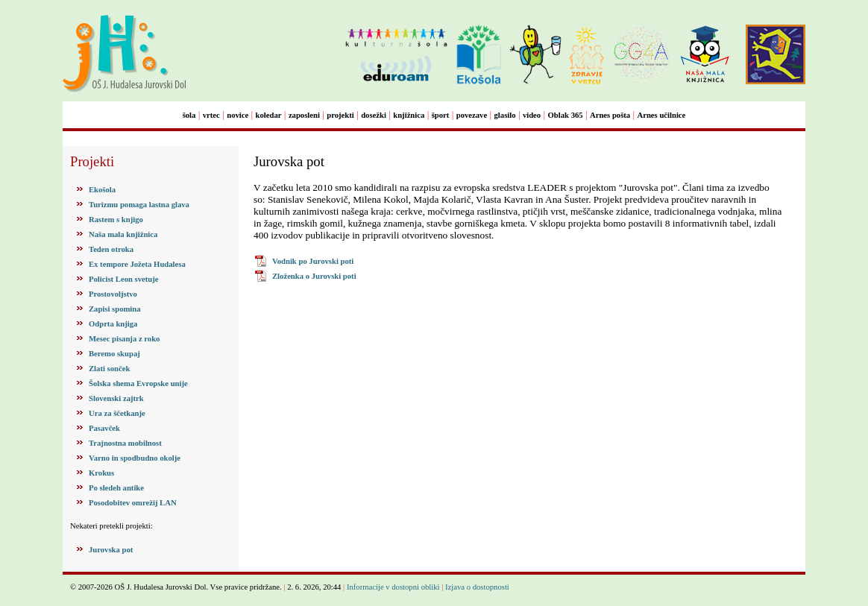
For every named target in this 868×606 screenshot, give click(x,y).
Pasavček (104, 428)
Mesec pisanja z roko (124, 339)
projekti (340, 115)
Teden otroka (111, 249)
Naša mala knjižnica (123, 234)
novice (238, 115)
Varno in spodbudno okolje (135, 458)
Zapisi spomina (115, 309)
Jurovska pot (111, 550)
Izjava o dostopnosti (477, 587)
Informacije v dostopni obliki (393, 587)
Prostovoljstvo (113, 294)
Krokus (101, 473)
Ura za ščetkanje (117, 413)
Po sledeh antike (116, 488)
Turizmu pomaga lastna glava (139, 205)
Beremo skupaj (114, 354)
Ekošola (102, 190)
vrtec (211, 115)
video (532, 115)
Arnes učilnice (662, 115)
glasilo (505, 115)
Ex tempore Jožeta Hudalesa (137, 264)
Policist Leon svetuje (124, 279)
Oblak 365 (566, 115)
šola (189, 115)
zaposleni (304, 115)
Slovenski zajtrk (116, 398)
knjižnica (409, 115)
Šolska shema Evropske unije (138, 384)
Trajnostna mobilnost (125, 443)
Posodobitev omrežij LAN (133, 503)
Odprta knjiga (113, 324)
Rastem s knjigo (116, 220)
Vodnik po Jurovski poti (313, 261)
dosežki (374, 115)
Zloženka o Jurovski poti (314, 276)
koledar (269, 115)
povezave (472, 115)
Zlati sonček (109, 369)
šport (441, 115)
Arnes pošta (610, 115)
